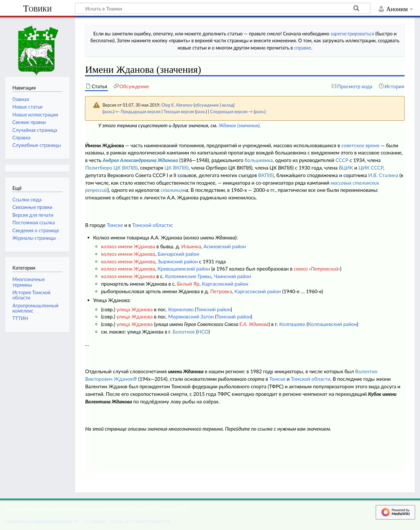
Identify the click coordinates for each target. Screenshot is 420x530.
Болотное (184, 332)
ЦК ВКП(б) (177, 168)
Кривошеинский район (184, 269)
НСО (203, 332)
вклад (228, 105)
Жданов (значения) (239, 125)
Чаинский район (232, 276)
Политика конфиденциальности (42, 521)
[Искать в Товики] (223, 8)
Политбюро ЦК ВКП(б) (111, 168)
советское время (360, 145)
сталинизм (173, 190)
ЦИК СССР (371, 168)
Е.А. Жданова (254, 324)
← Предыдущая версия (138, 112)
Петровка (221, 291)
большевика (259, 160)
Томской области (152, 225)
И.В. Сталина (383, 175)
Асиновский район (225, 246)
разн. (108, 112)
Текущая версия (179, 112)
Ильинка (191, 246)
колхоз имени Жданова (128, 246)
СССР (342, 160)
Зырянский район (178, 261)
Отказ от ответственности (140, 521)
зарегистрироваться (352, 34)
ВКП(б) (266, 175)
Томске (115, 225)
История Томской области (31, 295)
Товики (37, 8)
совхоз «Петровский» (317, 269)
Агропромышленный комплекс (35, 308)
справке (303, 48)
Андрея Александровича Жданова (140, 160)
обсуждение (207, 105)
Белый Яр (188, 284)
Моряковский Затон (191, 316)
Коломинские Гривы (188, 276)
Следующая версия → (231, 112)
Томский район (213, 309)
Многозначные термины (29, 282)
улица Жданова (135, 309)
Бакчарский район (178, 254)
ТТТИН (20, 318)
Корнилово (181, 309)
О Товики (94, 521)
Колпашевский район (333, 324)
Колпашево (292, 324)
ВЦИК (346, 168)
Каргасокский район (225, 284)
